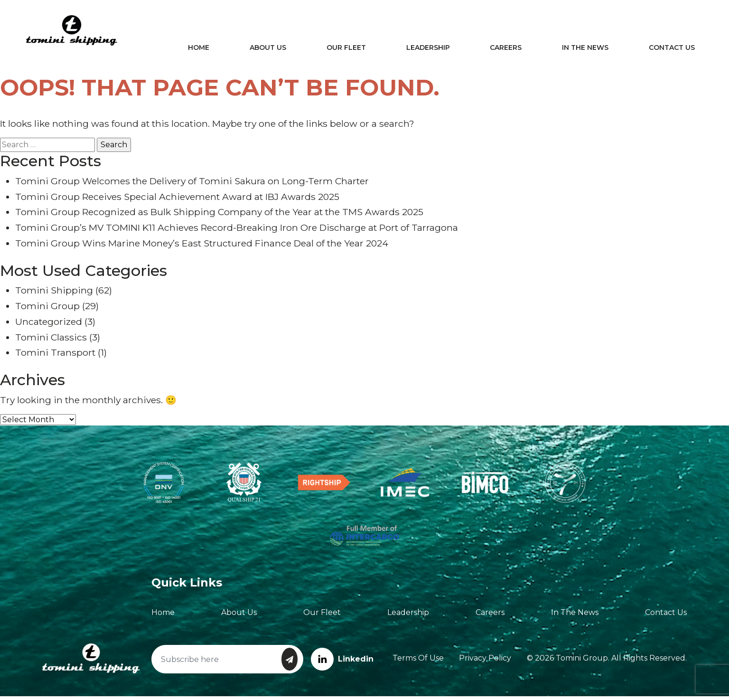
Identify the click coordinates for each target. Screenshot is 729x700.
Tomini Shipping (54, 293)
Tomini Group (47, 309)
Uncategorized (49, 325)
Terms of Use (418, 662)
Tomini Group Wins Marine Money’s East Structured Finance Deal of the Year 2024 (202, 246)
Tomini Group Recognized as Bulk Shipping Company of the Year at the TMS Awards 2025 (219, 216)
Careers (506, 49)
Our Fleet (350, 49)
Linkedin (342, 662)
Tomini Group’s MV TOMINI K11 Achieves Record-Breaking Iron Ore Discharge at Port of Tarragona (237, 231)
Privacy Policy (485, 662)
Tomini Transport (55, 356)
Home (206, 49)
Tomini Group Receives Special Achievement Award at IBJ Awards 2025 (177, 200)
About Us (274, 49)
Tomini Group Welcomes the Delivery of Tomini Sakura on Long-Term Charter (192, 184)
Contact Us (668, 49)
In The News (584, 49)
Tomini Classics (51, 341)
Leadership (430, 49)
